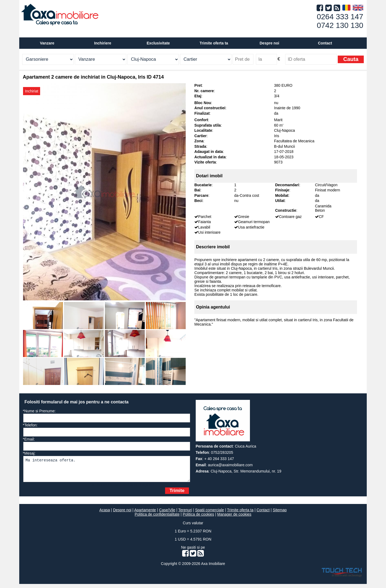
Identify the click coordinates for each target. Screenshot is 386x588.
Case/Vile (167, 514)
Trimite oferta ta (214, 43)
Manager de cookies (234, 518)
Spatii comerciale (210, 514)
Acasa (105, 514)
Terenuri (185, 514)
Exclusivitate (158, 43)
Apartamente (145, 514)
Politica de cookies (198, 518)
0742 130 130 (340, 25)
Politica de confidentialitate (157, 518)
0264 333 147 (340, 17)
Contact (325, 43)
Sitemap (280, 514)
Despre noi (122, 514)
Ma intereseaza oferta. (107, 471)
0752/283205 (222, 452)
